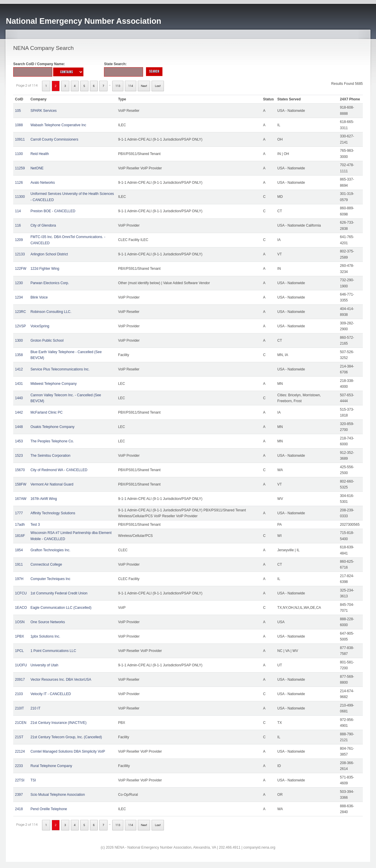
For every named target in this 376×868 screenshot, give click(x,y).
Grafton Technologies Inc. (51, 550)
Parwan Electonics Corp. (50, 283)
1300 (19, 341)
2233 (19, 766)
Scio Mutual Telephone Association (58, 795)
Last (158, 86)
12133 (20, 254)
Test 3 (35, 525)
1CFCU (21, 593)
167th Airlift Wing (44, 499)
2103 (19, 694)
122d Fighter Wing (45, 269)
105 (18, 111)
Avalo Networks (43, 183)
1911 (19, 564)
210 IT (36, 708)
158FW (21, 484)
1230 (19, 283)
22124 (20, 751)
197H (19, 579)
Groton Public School (47, 341)
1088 (19, 125)
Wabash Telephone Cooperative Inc (58, 125)
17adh (20, 525)
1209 (19, 240)
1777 (19, 513)
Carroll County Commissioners (54, 139)
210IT (20, 708)
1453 (19, 441)
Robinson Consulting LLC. (51, 312)
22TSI (20, 780)
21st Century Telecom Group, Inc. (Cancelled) (66, 737)
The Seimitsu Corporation (51, 456)
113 (118, 86)
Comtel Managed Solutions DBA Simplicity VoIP (68, 751)
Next (144, 86)
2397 (19, 795)
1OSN (20, 622)
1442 (19, 412)
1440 (19, 398)
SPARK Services (44, 111)
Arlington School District (49, 254)
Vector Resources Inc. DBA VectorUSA (61, 680)
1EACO (21, 608)
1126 (19, 183)
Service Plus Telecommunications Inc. (60, 369)
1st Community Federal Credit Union (59, 593)
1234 (19, 297)
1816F (20, 536)
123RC (20, 312)
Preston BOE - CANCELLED (53, 211)
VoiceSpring (40, 326)
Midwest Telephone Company (54, 384)
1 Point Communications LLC (53, 651)
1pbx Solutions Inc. (45, 636)
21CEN (21, 723)
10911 (20, 139)
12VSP (20, 326)
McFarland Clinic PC (47, 412)
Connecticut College (46, 564)
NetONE (37, 168)
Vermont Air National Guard (52, 484)
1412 (19, 369)
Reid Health (40, 154)
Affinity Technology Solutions (53, 513)
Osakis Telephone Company (53, 427)
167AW (21, 499)
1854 (19, 550)
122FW (21, 269)
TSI (33, 780)
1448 (19, 427)
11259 (20, 168)
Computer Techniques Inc (51, 579)
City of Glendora (43, 225)
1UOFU (21, 665)
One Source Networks (48, 622)
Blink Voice (39, 297)
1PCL (19, 651)
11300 (20, 197)
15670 (20, 470)
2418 (19, 809)
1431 (19, 384)
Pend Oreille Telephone (49, 809)
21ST (19, 737)
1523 (19, 456)
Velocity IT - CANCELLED (51, 694)
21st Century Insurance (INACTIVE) (59, 723)
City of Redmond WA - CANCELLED (59, 470)
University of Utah (45, 665)
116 (18, 225)
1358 (19, 355)
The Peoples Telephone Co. (52, 441)
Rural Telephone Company (51, 766)
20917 (20, 680)
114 (131, 86)
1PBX (20, 636)
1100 (19, 154)
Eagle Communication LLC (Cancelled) (61, 608)
